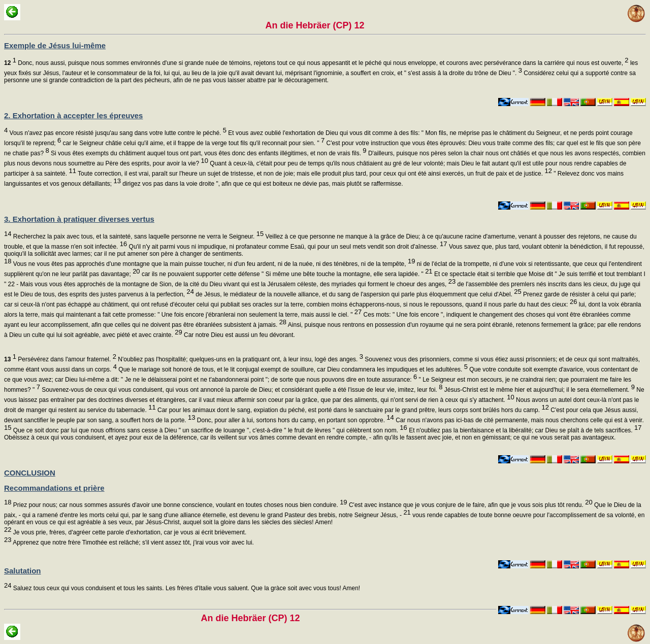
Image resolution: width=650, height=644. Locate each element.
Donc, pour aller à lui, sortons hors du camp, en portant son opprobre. (294, 420)
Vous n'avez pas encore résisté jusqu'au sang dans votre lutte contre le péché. (117, 133)
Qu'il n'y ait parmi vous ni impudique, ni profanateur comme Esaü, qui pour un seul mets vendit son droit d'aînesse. (287, 247)
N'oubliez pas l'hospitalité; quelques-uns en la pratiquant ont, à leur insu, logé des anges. (240, 359)
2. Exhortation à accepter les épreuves (73, 115)
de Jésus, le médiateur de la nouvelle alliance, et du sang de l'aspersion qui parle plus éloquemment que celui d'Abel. (358, 294)
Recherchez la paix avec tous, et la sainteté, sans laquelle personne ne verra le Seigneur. (137, 236)
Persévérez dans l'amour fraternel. (60, 359)
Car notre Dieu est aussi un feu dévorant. (239, 335)
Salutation (23, 571)
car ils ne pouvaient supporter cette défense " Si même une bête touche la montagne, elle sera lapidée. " (286, 274)
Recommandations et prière (54, 488)
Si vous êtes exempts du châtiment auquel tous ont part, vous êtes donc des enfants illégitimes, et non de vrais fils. (208, 153)
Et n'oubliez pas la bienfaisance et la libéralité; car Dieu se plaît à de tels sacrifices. (525, 430)
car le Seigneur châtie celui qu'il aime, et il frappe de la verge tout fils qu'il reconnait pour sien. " (193, 143)
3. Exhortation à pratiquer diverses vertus (79, 219)
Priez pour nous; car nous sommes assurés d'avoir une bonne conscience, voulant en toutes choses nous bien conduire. (179, 505)
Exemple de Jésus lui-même (55, 45)
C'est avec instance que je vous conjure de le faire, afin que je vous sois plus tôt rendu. (470, 505)
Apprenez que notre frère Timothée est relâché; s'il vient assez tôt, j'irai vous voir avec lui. (132, 543)
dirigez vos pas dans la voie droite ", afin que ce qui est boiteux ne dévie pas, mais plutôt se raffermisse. (262, 184)
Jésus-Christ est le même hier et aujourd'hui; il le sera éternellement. (539, 390)
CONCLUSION (30, 473)
